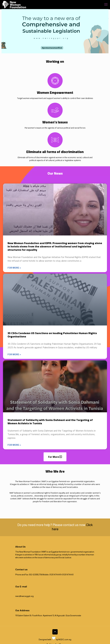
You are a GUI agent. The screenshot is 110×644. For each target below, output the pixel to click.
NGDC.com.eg (65, 640)
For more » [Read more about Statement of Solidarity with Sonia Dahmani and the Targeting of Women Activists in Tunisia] (14, 445)
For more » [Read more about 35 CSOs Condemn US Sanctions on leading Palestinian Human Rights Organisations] (14, 354)
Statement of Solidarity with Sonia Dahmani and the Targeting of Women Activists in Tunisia (50, 422)
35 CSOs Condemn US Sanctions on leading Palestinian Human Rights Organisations (52, 335)
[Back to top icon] (55, 632)
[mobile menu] (106, 5)
